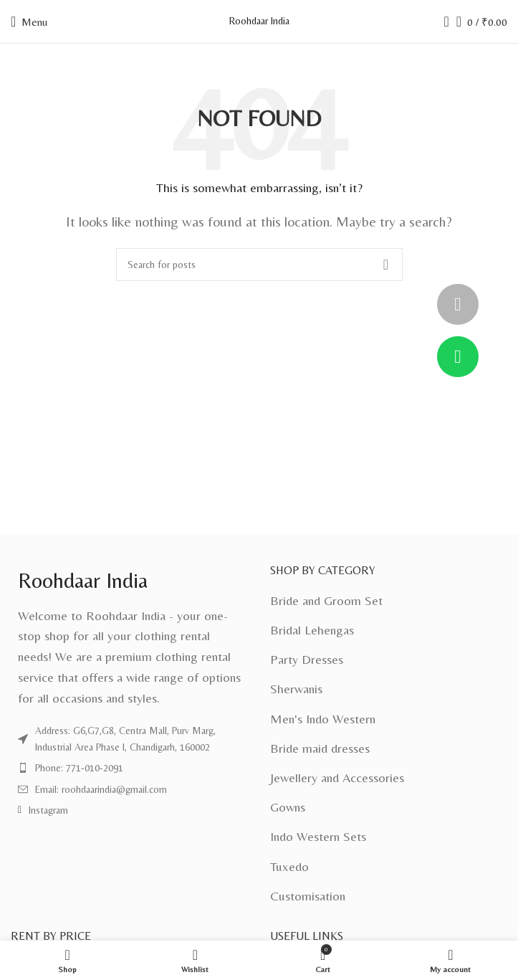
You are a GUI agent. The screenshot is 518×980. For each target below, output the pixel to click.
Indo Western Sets (318, 836)
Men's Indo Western (323, 719)
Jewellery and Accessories (337, 777)
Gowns (288, 807)
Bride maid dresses (320, 748)
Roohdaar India (259, 21)
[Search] (442, 22)
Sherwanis (296, 689)
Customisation (308, 896)
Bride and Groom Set (326, 600)
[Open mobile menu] (29, 22)
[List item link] (130, 739)
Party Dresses (307, 659)
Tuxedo (289, 866)
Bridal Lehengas (312, 630)
